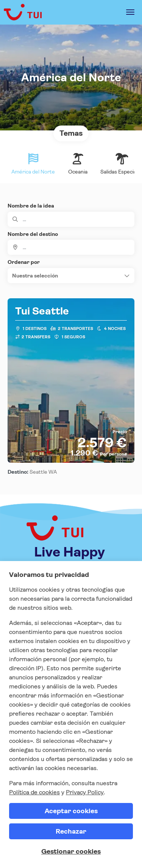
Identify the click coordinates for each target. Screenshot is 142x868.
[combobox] (71, 247)
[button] (71, 276)
